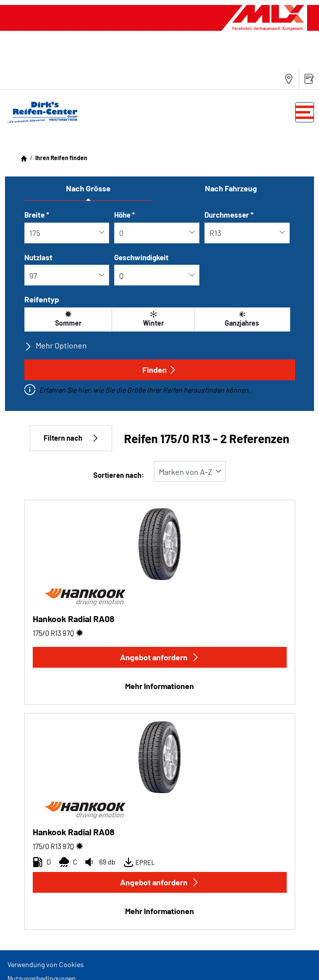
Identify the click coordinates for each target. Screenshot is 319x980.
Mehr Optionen (56, 346)
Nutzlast (38, 257)
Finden (159, 370)
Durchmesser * (229, 215)
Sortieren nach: (119, 475)
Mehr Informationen (159, 686)
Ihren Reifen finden (61, 158)
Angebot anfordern (160, 657)
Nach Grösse (88, 188)
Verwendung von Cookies (46, 964)
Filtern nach (71, 438)
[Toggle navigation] (305, 112)
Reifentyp (42, 299)
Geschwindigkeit (141, 257)
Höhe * (125, 215)
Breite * (37, 215)
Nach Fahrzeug (231, 188)
